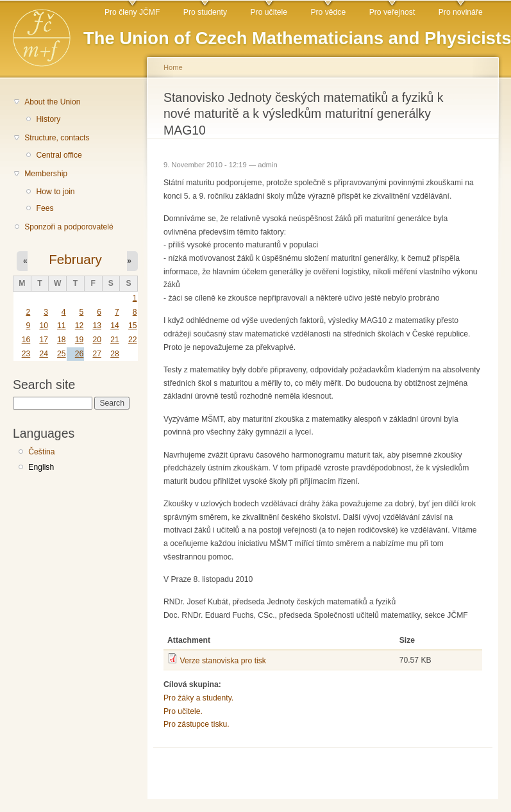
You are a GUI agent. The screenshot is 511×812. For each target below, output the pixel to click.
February (75, 259)
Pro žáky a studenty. (198, 698)
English (41, 467)
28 (115, 354)
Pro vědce (328, 12)
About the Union (52, 102)
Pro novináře (461, 12)
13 (97, 326)
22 (133, 340)
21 (115, 340)
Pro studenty (205, 12)
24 (44, 354)
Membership (46, 174)
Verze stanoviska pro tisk (222, 661)
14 (115, 326)
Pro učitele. (183, 711)
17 (44, 340)
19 (80, 340)
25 (62, 354)
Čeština (41, 452)
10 (44, 326)
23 (26, 354)
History (48, 119)
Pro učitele (269, 12)
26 (80, 354)
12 (80, 326)
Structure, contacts (57, 138)
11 (62, 326)
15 (133, 326)
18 (62, 340)
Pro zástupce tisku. (197, 724)
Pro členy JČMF (132, 12)
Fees (45, 208)
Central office (59, 155)
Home (173, 67)
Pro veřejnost (392, 12)
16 (26, 340)
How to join (55, 192)
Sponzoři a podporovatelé (69, 227)
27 (97, 354)
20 (97, 340)
